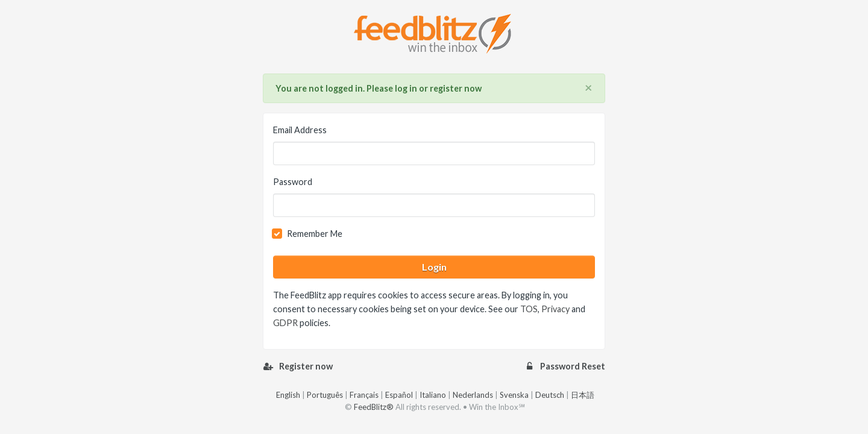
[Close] (589, 88)
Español (399, 395)
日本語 (583, 395)
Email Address (300, 130)
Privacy (555, 309)
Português (325, 395)
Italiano (433, 395)
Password (293, 182)
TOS (529, 309)
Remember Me (315, 234)
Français (364, 395)
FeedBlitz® (374, 407)
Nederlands (473, 395)
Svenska (514, 395)
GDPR (285, 323)
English (288, 395)
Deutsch (550, 395)
